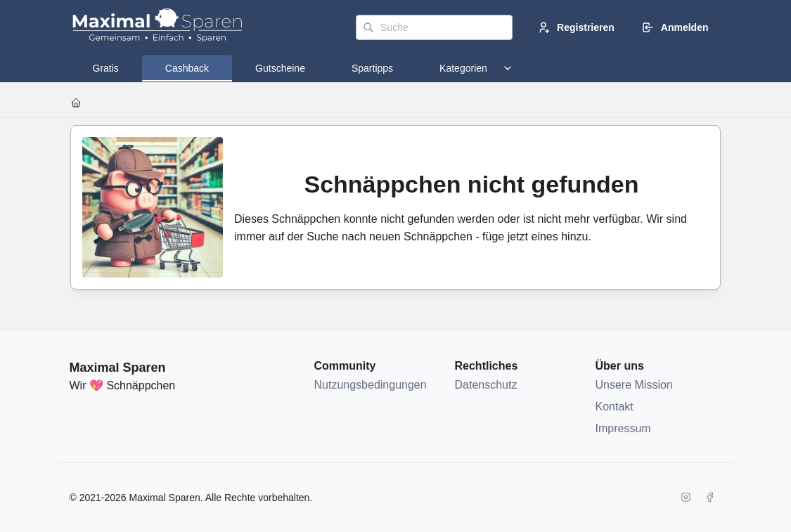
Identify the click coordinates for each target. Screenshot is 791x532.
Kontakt (615, 407)
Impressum (623, 428)
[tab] (106, 68)
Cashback (187, 68)
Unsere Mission (634, 385)
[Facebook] (710, 498)
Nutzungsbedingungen (371, 385)
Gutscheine (280, 68)
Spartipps (372, 68)
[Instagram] (686, 498)
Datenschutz (486, 385)
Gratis (106, 68)
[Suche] (434, 27)
